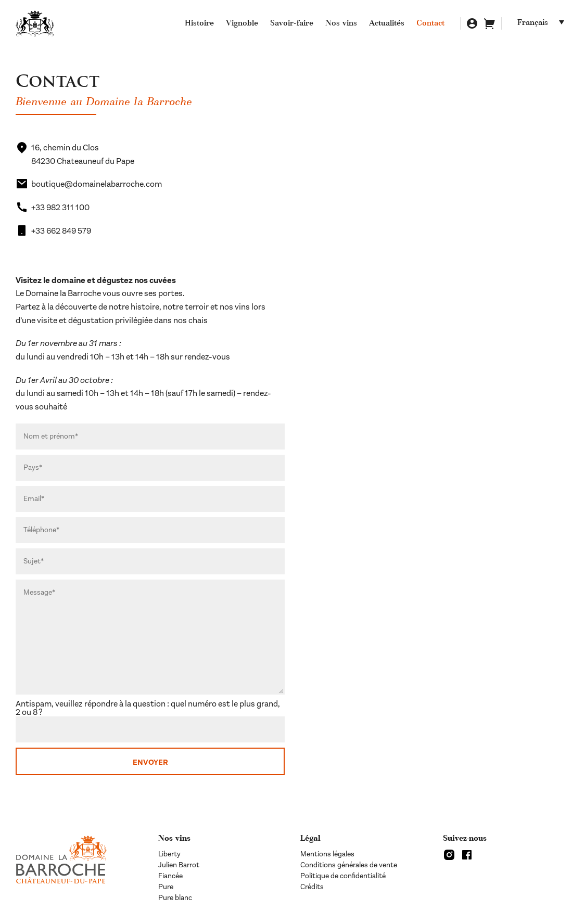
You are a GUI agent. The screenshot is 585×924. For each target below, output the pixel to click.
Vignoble (242, 24)
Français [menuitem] (533, 23)
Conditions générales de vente (349, 865)
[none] (543, 23)
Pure (166, 887)
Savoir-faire (292, 24)
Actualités (387, 24)
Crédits (312, 887)
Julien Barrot (179, 865)
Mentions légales (327, 854)
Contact (430, 24)
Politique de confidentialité (343, 876)
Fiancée (170, 876)
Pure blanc (175, 898)
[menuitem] (543, 23)
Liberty (169, 854)
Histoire (199, 24)
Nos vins (341, 24)
